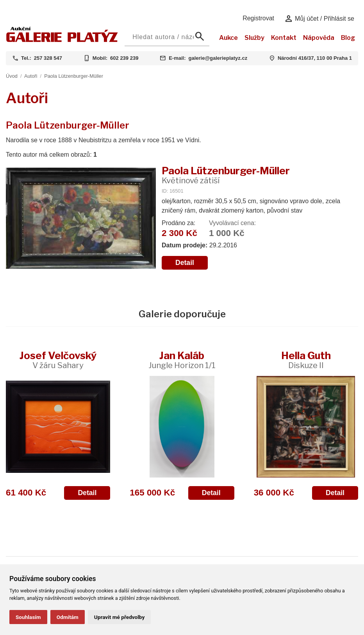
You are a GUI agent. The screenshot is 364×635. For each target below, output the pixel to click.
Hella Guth (306, 360)
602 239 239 (124, 58)
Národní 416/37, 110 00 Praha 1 (315, 58)
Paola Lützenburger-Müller (74, 76)
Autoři (31, 76)
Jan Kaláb (182, 360)
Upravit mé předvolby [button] (119, 617)
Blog (348, 38)
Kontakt (284, 38)
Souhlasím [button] (28, 617)
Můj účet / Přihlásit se (319, 19)
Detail (185, 263)
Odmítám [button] (68, 617)
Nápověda (319, 38)
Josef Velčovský (58, 360)
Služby (254, 38)
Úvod (12, 76)
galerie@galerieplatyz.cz (218, 58)
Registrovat (258, 18)
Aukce (228, 38)
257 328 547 (48, 58)
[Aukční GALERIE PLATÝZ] (62, 40)
